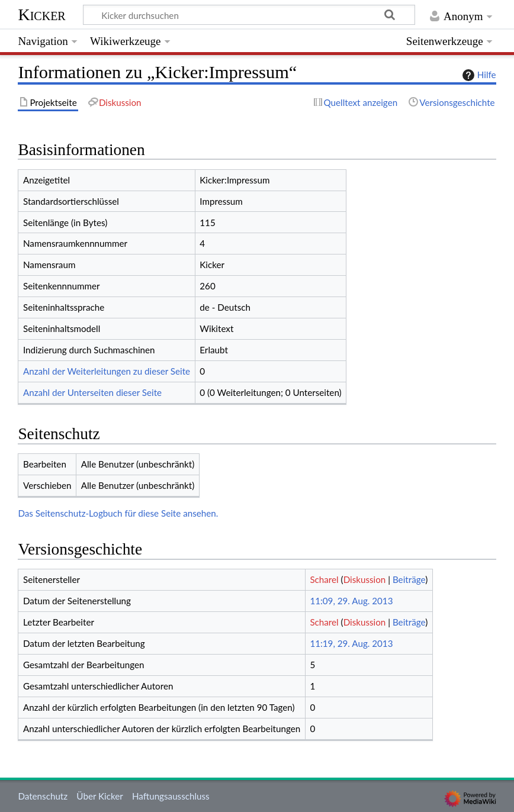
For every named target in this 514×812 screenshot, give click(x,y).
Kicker (41, 14)
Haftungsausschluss (171, 796)
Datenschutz (43, 796)
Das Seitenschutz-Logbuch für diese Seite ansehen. (118, 513)
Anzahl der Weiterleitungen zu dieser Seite (107, 371)
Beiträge (409, 579)
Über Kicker (99, 796)
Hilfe (478, 75)
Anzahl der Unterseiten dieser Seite (92, 392)
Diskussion (365, 579)
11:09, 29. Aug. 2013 (351, 601)
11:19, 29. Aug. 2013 (351, 643)
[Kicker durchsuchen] (249, 15)
